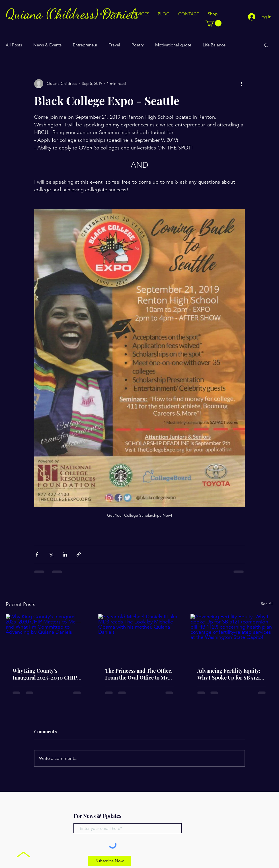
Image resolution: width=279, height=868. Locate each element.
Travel (114, 45)
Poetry (138, 45)
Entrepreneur (85, 45)
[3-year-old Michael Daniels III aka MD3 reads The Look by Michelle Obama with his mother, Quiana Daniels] (140, 637)
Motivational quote (173, 45)
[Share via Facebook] (37, 554)
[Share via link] (79, 554)
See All (267, 604)
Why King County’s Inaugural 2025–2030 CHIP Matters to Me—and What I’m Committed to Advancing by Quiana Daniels (46, 674)
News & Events (47, 45)
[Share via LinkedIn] (65, 554)
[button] (214, 23)
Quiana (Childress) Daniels (72, 14)
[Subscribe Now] (109, 861)
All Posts (14, 45)
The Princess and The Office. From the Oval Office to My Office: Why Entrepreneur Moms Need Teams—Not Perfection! (139, 674)
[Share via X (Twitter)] (51, 554)
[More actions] (241, 84)
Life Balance (214, 45)
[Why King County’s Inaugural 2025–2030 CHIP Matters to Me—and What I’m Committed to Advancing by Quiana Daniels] (47, 637)
